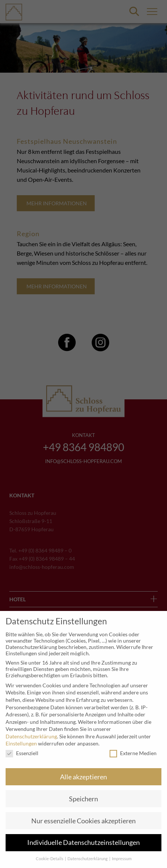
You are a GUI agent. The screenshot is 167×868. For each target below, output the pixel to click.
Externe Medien (133, 753)
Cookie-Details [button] (50, 859)
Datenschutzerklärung (31, 736)
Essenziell (22, 753)
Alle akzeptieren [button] (83, 777)
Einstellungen (21, 743)
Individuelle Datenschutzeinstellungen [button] (83, 842)
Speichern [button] (83, 799)
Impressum (122, 859)
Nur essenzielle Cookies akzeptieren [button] (83, 821)
